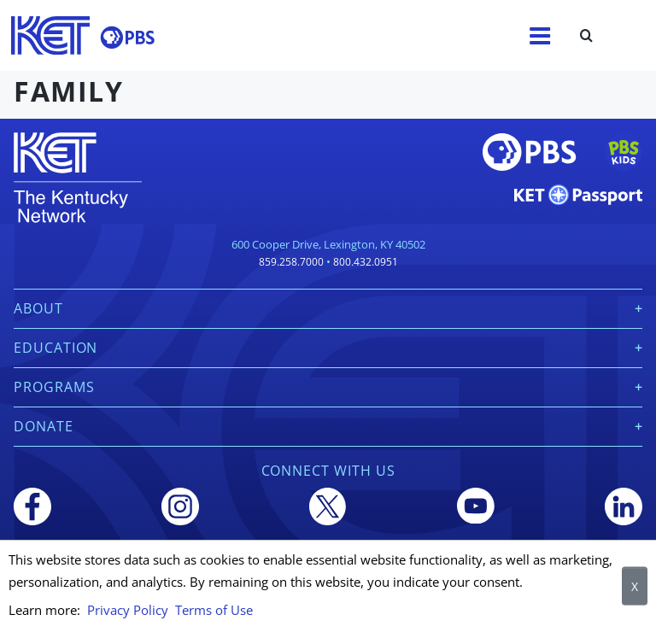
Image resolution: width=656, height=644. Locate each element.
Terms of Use (214, 610)
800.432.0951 (366, 262)
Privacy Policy (128, 610)
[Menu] (540, 36)
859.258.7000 (291, 262)
